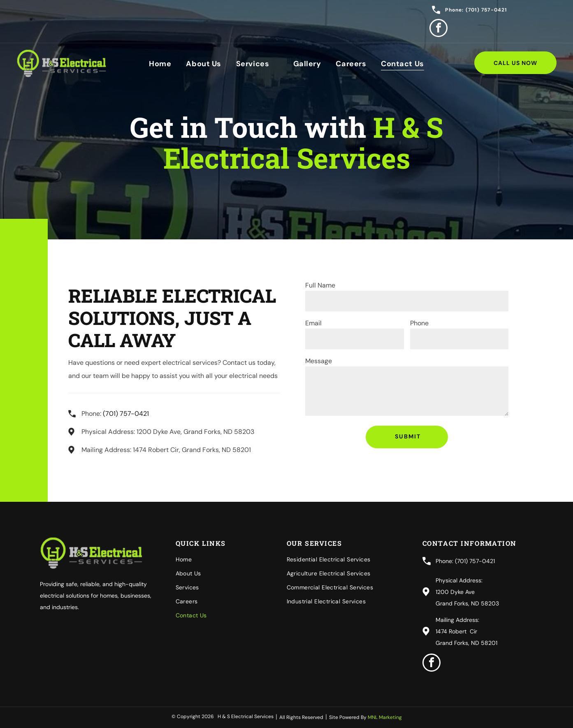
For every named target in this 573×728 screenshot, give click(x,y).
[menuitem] (160, 63)
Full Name (320, 285)
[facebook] (438, 29)
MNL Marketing (385, 717)
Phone (419, 323)
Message (319, 361)
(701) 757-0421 (126, 414)
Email (313, 323)
